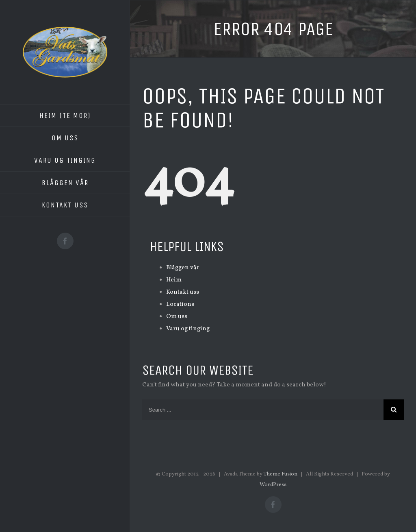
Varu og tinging (188, 329)
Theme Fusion (281, 474)
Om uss (177, 317)
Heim (174, 280)
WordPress (273, 485)
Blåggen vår (183, 268)
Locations (180, 304)
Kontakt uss (183, 292)
